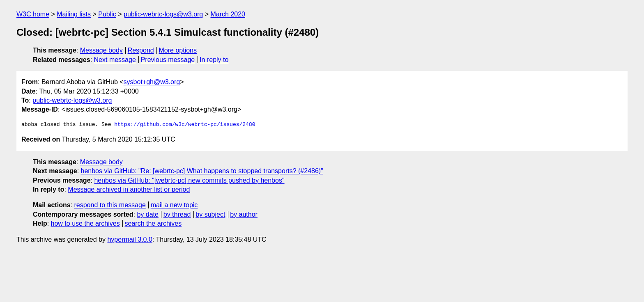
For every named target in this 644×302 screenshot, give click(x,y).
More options (178, 50)
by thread (177, 214)
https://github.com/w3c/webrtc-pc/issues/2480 (185, 125)
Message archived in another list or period (129, 189)
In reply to (214, 60)
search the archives (153, 223)
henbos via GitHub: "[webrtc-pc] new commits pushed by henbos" (189, 180)
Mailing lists (74, 14)
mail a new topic (174, 205)
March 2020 (228, 14)
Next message (115, 60)
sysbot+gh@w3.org (152, 82)
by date (147, 214)
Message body (101, 50)
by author (244, 214)
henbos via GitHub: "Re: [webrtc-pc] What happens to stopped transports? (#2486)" (202, 171)
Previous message (168, 60)
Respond (141, 50)
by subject (210, 214)
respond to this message (110, 205)
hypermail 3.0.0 (130, 239)
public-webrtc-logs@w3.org (163, 14)
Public (107, 14)
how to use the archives (85, 223)
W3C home (33, 14)
